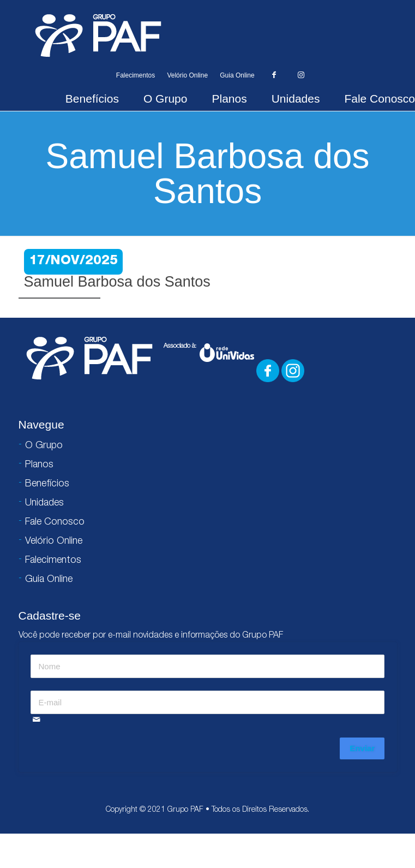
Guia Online (237, 75)
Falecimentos (136, 75)
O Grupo (166, 99)
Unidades (296, 99)
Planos (229, 99)
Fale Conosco (380, 99)
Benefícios (92, 99)
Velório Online (187, 75)
